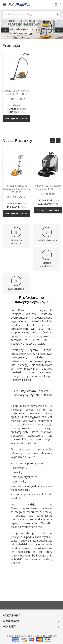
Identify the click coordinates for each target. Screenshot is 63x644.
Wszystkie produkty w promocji (26, 131)
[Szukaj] (31, 14)
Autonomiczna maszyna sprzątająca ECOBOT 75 (48, 187)
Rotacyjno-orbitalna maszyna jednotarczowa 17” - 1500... (16, 189)
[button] (5, 29)
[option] (32, 29)
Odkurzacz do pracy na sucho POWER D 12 (16, 92)
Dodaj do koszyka (16, 119)
